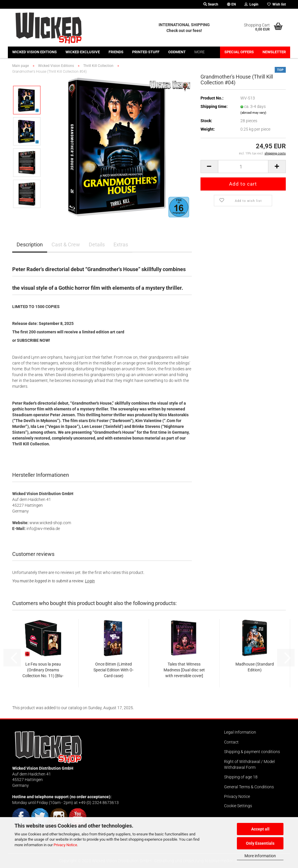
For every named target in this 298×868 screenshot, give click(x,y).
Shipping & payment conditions (252, 752)
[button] (231, 4)
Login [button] (251, 4)
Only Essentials (260, 843)
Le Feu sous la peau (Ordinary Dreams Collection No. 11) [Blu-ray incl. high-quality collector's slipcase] (43, 670)
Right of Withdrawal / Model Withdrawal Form (249, 764)
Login (90, 581)
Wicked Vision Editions (34, 52)
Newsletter (274, 52)
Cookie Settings (238, 806)
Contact (231, 742)
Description (30, 244)
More (199, 52)
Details (97, 244)
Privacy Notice (65, 845)
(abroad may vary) (253, 113)
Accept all (260, 829)
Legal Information (240, 732)
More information (260, 856)
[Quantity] (243, 167)
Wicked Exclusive (83, 52)
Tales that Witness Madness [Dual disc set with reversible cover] (184, 670)
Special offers (239, 52)
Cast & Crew (66, 244)
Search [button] (211, 4)
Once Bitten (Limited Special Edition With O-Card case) (113, 670)
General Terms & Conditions (249, 787)
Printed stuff (146, 52)
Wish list (276, 4)
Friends (116, 52)
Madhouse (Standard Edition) (255, 667)
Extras (121, 244)
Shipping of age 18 (241, 777)
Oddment (177, 52)
